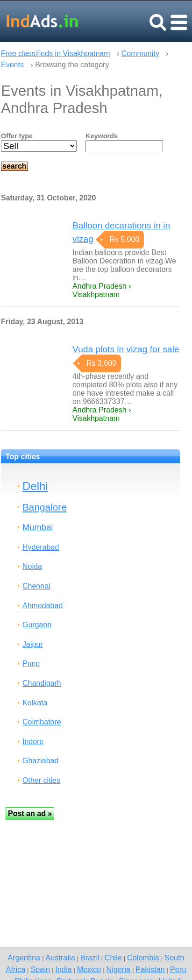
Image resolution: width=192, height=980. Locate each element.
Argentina (24, 958)
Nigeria (118, 969)
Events (12, 65)
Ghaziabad (40, 761)
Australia (60, 958)
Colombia (143, 958)
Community (140, 53)
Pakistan (150, 969)
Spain (40, 969)
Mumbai (38, 527)
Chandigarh (42, 683)
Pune (31, 664)
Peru (178, 969)
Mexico (89, 969)
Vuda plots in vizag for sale (126, 349)
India (63, 969)
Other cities (41, 780)
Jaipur (33, 644)
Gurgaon (37, 625)
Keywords (102, 136)
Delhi (35, 486)
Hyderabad (41, 547)
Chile (113, 958)
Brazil (90, 958)
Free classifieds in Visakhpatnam (56, 53)
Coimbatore (42, 722)
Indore (33, 742)
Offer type (17, 136)
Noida (32, 566)
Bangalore (45, 507)
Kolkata (35, 703)
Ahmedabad (43, 606)
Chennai (36, 586)
